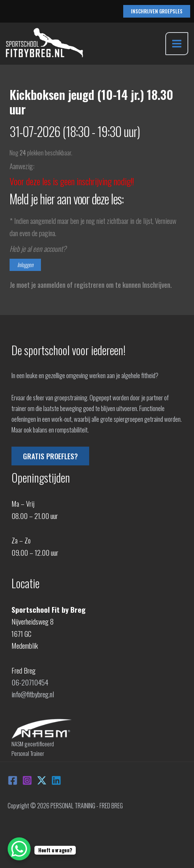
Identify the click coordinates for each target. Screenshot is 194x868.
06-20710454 (30, 682)
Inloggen (25, 265)
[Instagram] (27, 780)
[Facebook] (13, 780)
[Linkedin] (56, 780)
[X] (42, 780)
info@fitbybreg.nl (33, 694)
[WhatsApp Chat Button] (19, 849)
